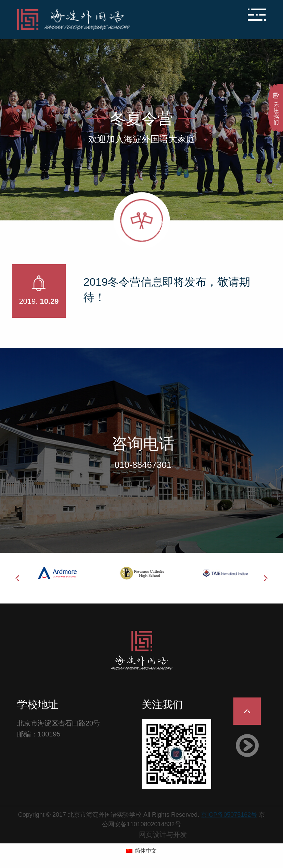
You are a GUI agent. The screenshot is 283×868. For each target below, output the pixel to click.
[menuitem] (141, 851)
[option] (59, 573)
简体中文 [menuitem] (146, 851)
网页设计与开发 (163, 835)
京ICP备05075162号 (229, 815)
